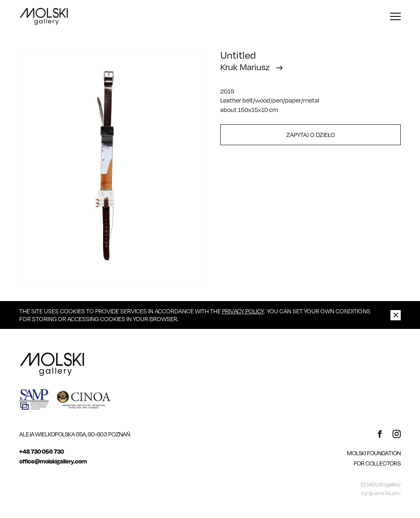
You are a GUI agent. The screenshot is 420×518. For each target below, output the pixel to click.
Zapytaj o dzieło (311, 135)
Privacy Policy (243, 311)
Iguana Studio (385, 493)
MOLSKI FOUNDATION (374, 453)
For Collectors (377, 463)
